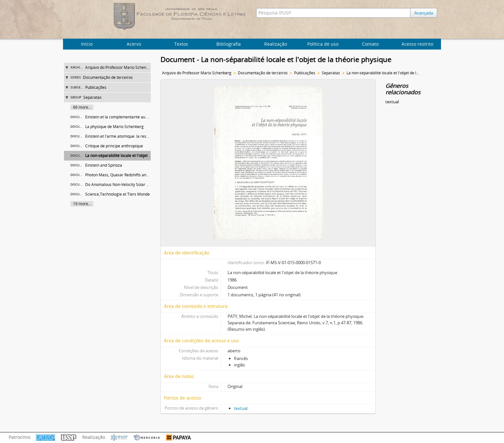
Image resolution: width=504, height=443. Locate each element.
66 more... (82, 107)
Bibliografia (229, 44)
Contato (370, 44)
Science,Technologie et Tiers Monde (117, 194)
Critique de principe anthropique (114, 146)
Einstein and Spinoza (104, 165)
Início (87, 44)
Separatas (92, 97)
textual (241, 408)
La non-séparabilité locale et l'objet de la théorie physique (137, 156)
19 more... (82, 204)
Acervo (134, 44)
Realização (276, 44)
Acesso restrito (417, 44)
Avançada (424, 13)
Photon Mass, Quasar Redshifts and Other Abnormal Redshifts (140, 175)
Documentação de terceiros (108, 77)
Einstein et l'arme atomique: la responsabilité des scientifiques (141, 136)
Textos (181, 44)
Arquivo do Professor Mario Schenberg (120, 67)
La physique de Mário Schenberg (114, 127)
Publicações (96, 87)
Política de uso (323, 44)
